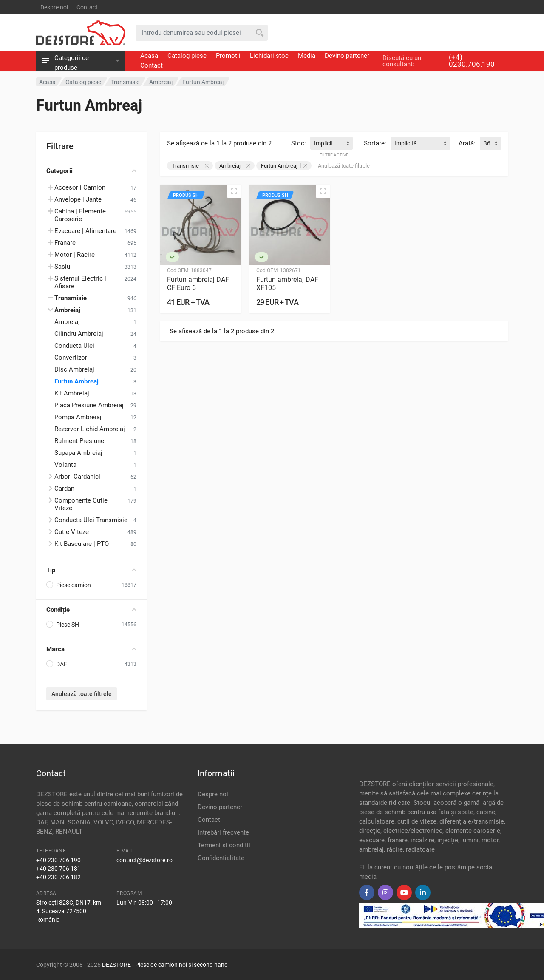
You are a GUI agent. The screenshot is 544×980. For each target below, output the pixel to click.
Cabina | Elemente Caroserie (80, 215)
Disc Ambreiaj (74, 369)
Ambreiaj (67, 322)
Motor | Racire (75, 255)
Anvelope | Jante (78, 199)
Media (307, 56)
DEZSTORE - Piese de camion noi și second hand (165, 965)
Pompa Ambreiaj (78, 417)
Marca (91, 649)
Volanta (65, 465)
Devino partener (347, 56)
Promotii (228, 56)
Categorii (91, 171)
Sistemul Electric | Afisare (80, 282)
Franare (65, 243)
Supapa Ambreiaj (78, 453)
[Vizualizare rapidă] (234, 191)
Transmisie (190, 166)
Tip (91, 570)
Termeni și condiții (224, 845)
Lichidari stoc (269, 56)
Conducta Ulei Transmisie (91, 520)
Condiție (91, 610)
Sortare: (375, 143)
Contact (87, 7)
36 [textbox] (487, 143)
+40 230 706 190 (58, 860)
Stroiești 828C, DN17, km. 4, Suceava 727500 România (69, 911)
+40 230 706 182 (58, 877)
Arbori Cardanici (77, 477)
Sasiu (62, 267)
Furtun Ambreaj (76, 381)
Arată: (467, 143)
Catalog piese (187, 56)
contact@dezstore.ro (144, 860)
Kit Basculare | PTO (82, 544)
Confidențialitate (221, 858)
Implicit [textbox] (324, 143)
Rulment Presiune (79, 441)
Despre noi (54, 7)
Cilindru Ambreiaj (79, 334)
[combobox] (331, 143)
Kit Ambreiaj (72, 393)
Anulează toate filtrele (82, 694)
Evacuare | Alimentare (85, 231)
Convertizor (71, 358)
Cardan (64, 489)
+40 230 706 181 (58, 869)
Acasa (149, 56)
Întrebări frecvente (223, 832)
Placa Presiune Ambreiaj (89, 405)
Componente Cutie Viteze (81, 504)
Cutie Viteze (72, 532)
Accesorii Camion (80, 187)
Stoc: (299, 143)
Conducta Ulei (74, 346)
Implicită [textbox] (406, 143)
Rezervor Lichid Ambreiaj (90, 429)
